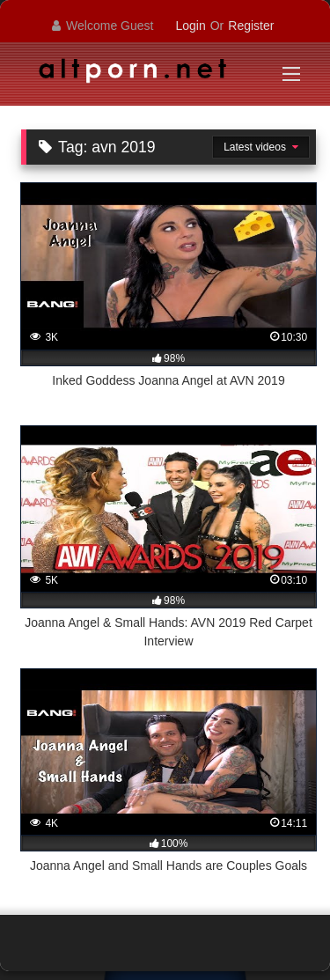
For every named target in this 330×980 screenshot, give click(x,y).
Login (190, 26)
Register (251, 26)
